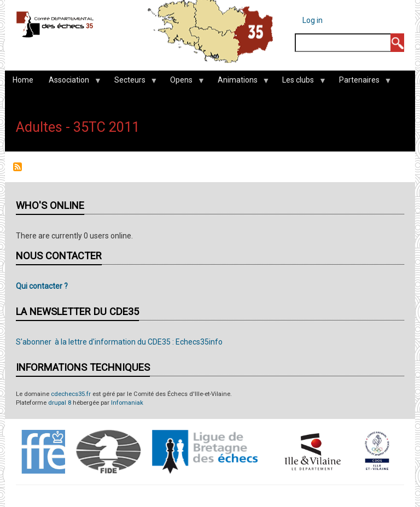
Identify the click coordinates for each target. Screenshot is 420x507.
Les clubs (300, 83)
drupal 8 (60, 403)
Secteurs (132, 83)
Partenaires (361, 83)
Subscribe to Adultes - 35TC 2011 (17, 167)
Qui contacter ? (42, 286)
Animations (240, 83)
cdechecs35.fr (71, 394)
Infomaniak (127, 403)
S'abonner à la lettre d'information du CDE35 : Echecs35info (119, 342)
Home (23, 80)
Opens (183, 83)
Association (71, 83)
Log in (313, 20)
